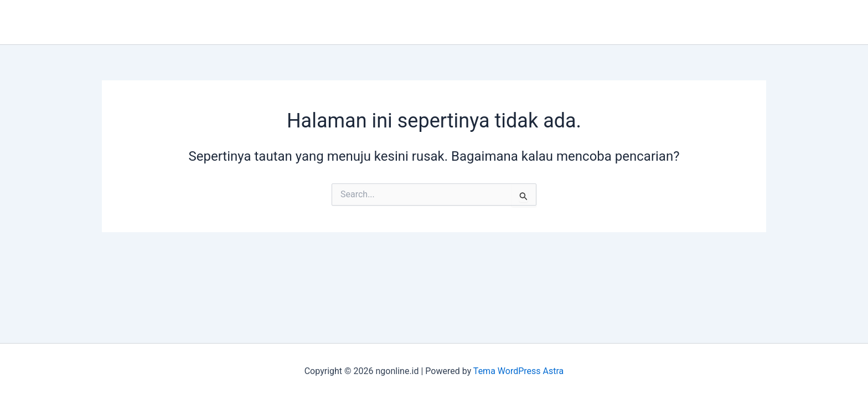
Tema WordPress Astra (518, 371)
